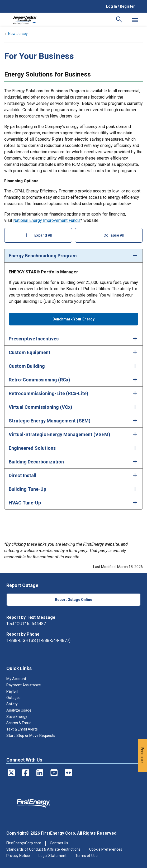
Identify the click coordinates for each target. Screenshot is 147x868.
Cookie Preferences (106, 849)
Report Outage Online (73, 600)
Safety (12, 704)
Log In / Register (120, 6)
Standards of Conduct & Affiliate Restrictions (43, 849)
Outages (13, 698)
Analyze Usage (19, 710)
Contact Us (59, 843)
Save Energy (17, 717)
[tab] (73, 256)
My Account (16, 679)
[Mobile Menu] (135, 20)
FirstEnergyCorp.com (24, 843)
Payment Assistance (24, 685)
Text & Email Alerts (22, 729)
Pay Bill (12, 691)
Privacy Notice (18, 856)
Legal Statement (53, 856)
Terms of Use (86, 856)
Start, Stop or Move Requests (31, 736)
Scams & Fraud (19, 723)
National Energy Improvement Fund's (47, 220)
